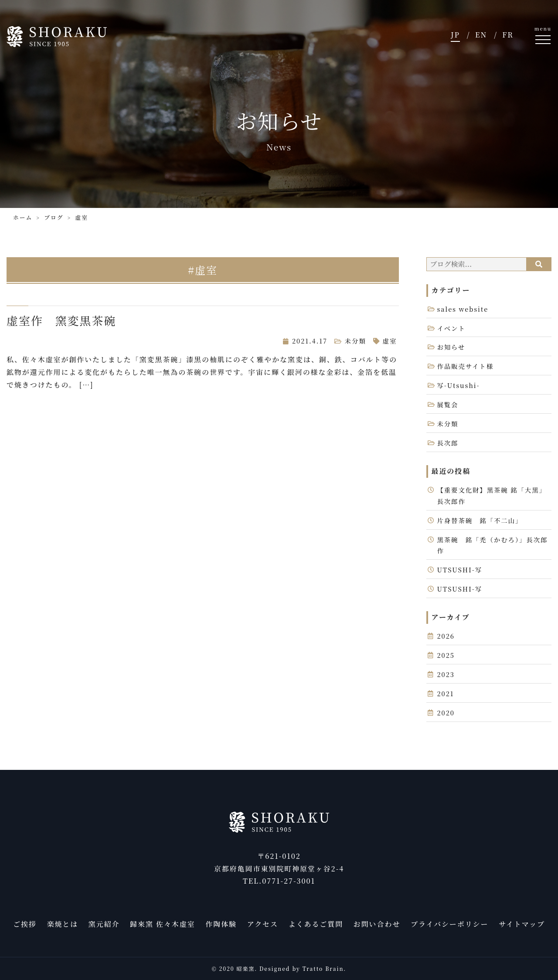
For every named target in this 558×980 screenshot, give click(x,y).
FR (508, 35)
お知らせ (451, 347)
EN (481, 35)
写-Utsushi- (459, 385)
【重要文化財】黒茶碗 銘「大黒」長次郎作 (492, 495)
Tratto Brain (323, 968)
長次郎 (448, 443)
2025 (446, 655)
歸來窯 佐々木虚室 (162, 924)
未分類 (356, 341)
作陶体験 (221, 924)
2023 (446, 674)
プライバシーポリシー (449, 924)
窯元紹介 (104, 924)
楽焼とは (62, 924)
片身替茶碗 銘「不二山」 (480, 520)
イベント (451, 328)
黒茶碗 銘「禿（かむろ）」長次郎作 (493, 545)
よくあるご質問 (316, 924)
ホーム (23, 217)
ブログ (54, 217)
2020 (446, 713)
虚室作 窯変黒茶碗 (61, 320)
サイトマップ (522, 924)
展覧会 (448, 404)
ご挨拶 (25, 924)
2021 (446, 693)
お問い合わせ (377, 924)
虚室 (390, 341)
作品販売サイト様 (465, 366)
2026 (446, 636)
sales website (463, 309)
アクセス (263, 924)
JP (455, 35)
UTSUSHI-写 (460, 570)
